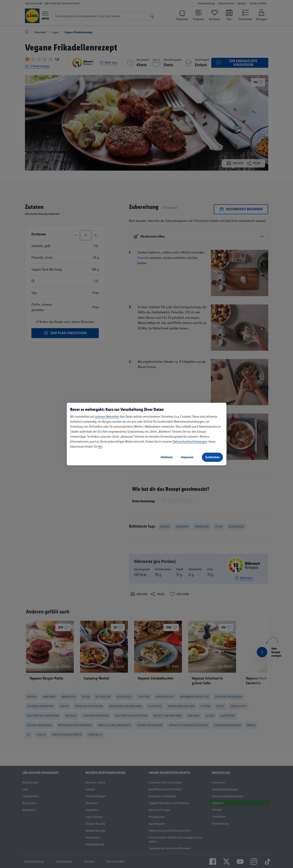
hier (100, 446)
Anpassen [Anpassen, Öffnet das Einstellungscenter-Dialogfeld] (187, 457)
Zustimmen (212, 457)
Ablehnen (167, 457)
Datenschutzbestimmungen (190, 441)
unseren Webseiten (107, 417)
